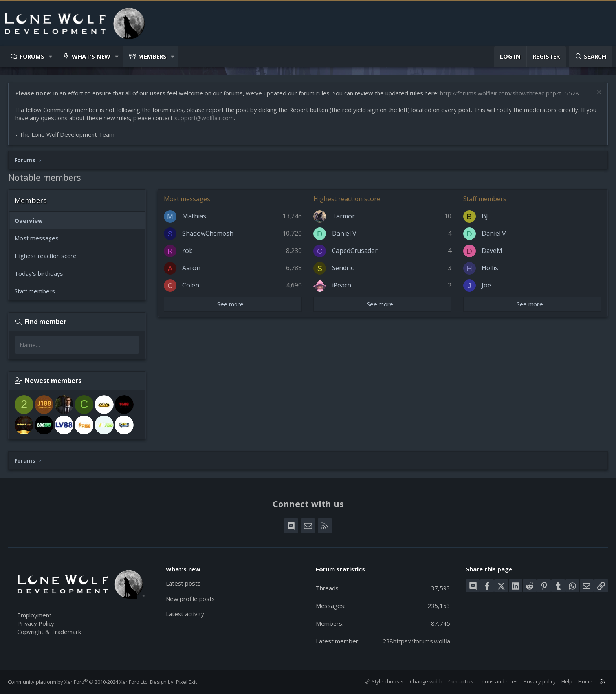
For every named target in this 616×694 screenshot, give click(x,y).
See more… (233, 304)
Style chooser (385, 681)
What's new (91, 56)
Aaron (191, 268)
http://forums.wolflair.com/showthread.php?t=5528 (510, 93)
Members (152, 56)
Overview (29, 220)
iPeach (342, 285)
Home (585, 681)
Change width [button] (426, 681)
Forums (32, 56)
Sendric (343, 268)
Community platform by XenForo (78, 682)
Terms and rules (498, 681)
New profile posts (190, 599)
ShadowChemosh (208, 233)
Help (567, 681)
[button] (51, 56)
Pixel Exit (186, 682)
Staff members (35, 291)
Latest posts (183, 583)
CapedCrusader (355, 251)
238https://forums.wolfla (416, 641)
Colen (191, 285)
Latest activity (185, 614)
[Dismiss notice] (598, 93)
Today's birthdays (39, 273)
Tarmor (343, 216)
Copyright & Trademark (49, 632)
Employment (34, 615)
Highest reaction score (46, 256)
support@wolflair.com (204, 118)
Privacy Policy (36, 623)
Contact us (461, 681)
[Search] (590, 56)
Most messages (37, 238)
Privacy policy (540, 681)
